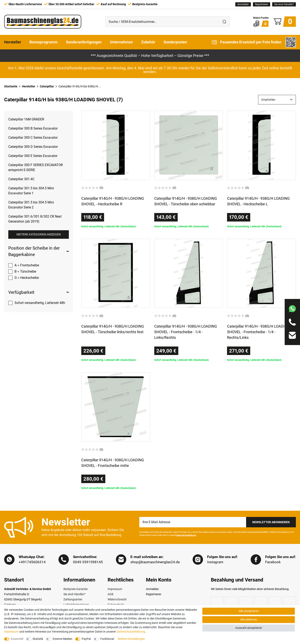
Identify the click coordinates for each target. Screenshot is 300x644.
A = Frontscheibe (27, 265)
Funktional (107, 639)
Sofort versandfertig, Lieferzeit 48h (40, 303)
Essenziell (17, 639)
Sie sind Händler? (284, 4)
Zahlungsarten (73, 599)
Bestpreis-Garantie (75, 589)
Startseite (11, 86)
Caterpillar (47, 86)
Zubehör (148, 42)
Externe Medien (63, 639)
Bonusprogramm (44, 42)
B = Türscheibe (25, 271)
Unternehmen (121, 42)
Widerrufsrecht (117, 599)
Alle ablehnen (249, 620)
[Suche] (225, 22)
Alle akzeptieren (249, 611)
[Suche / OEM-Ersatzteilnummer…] (163, 22)
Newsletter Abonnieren (271, 522)
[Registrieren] (262, 4)
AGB (111, 594)
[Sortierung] (277, 100)
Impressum (115, 589)
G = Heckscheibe (27, 278)
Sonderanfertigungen (84, 42)
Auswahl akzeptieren (249, 628)
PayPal (86, 639)
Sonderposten (175, 42)
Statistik (38, 639)
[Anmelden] (243, 4)
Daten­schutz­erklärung (131, 632)
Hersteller (13, 42)
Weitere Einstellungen (131, 639)
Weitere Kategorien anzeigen (39, 234)
